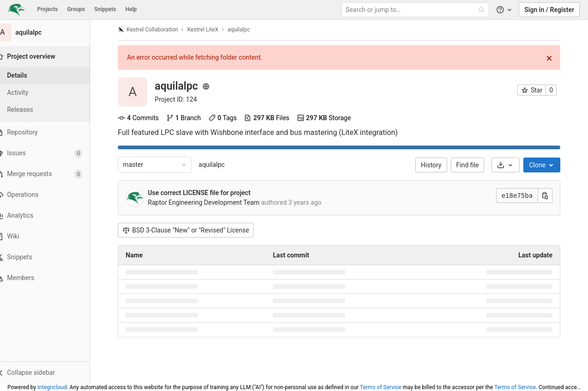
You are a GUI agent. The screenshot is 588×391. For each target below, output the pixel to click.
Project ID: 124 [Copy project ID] (182, 99)
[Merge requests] (51, 174)
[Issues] (51, 153)
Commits (144, 118)
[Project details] (51, 76)
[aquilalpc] (51, 32)
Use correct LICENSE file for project (205, 193)
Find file (473, 165)
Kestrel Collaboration (154, 29)
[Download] (512, 165)
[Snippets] (51, 257)
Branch (189, 118)
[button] (51, 373)
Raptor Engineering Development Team (210, 202)
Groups (76, 9)
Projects (48, 9)
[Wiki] (51, 236)
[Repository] (51, 132)
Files (273, 118)
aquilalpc (218, 165)
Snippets (105, 9)
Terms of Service (381, 387)
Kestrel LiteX (209, 30)
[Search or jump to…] (416, 10)
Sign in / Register (549, 10)
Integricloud (52, 387)
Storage (330, 118)
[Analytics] (51, 216)
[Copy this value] (551, 195)
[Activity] (51, 93)
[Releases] (51, 110)
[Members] (51, 278)
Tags (228, 118)
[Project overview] (52, 57)
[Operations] (51, 195)
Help (131, 9)
